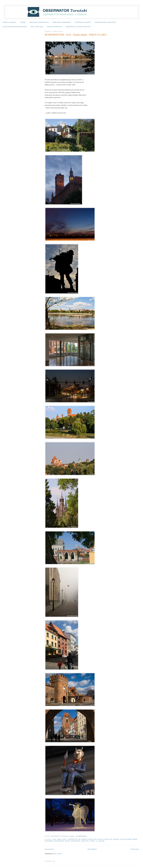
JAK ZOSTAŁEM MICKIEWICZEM (15, 27)
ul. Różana (100, 841)
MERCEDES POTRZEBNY (62, 22)
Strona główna (92, 849)
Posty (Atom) (57, 854)
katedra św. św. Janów (77, 839)
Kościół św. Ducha (95, 839)
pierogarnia (59, 841)
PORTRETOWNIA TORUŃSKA (105, 22)
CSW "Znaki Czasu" (60, 839)
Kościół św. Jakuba (111, 839)
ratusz (68, 841)
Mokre (135, 839)
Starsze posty (135, 849)
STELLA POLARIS (37, 27)
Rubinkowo (76, 841)
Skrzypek (85, 841)
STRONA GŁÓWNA (9, 22)
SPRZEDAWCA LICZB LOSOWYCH (78, 27)
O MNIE (23, 22)
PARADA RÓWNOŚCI (54, 27)
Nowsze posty (49, 849)
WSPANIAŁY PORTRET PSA (39, 22)
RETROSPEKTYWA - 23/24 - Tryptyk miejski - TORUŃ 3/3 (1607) (76, 35)
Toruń (92, 841)
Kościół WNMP (126, 839)
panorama (49, 841)
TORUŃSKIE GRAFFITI (83, 22)
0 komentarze (81, 836)
